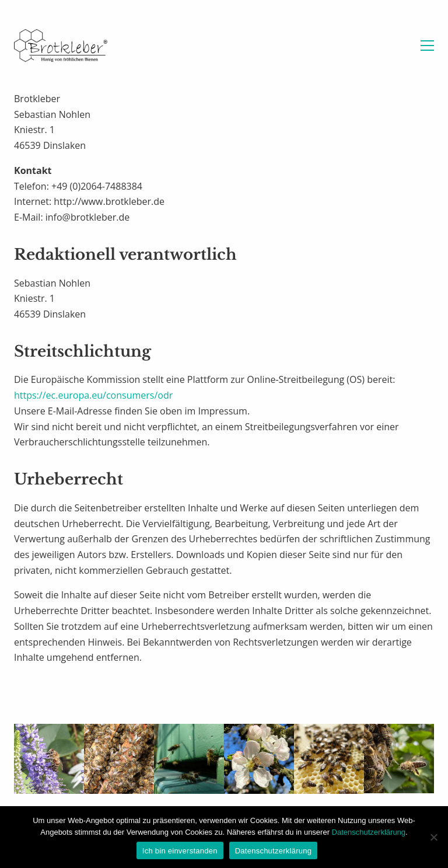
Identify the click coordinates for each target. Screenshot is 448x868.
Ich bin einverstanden (180, 851)
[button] (427, 46)
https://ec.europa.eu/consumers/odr (93, 395)
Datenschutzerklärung (369, 832)
